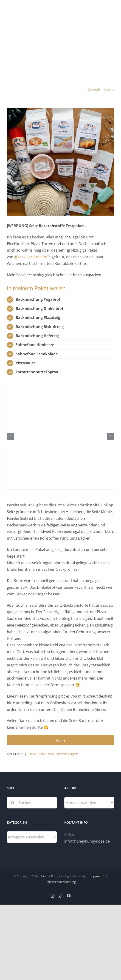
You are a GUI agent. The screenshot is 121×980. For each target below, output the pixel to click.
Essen (43, 754)
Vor (107, 90)
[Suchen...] (32, 803)
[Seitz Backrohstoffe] (60, 162)
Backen (32, 754)
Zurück (94, 90)
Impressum (97, 876)
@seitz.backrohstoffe (32, 257)
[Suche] (13, 803)
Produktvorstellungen (63, 754)
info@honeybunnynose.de (87, 841)
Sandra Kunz (49, 876)
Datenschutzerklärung (61, 882)
